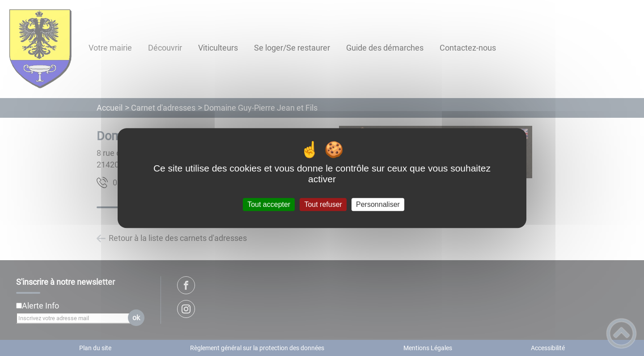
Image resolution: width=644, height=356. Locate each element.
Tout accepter (269, 204)
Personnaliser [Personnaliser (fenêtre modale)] (378, 204)
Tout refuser (323, 204)
